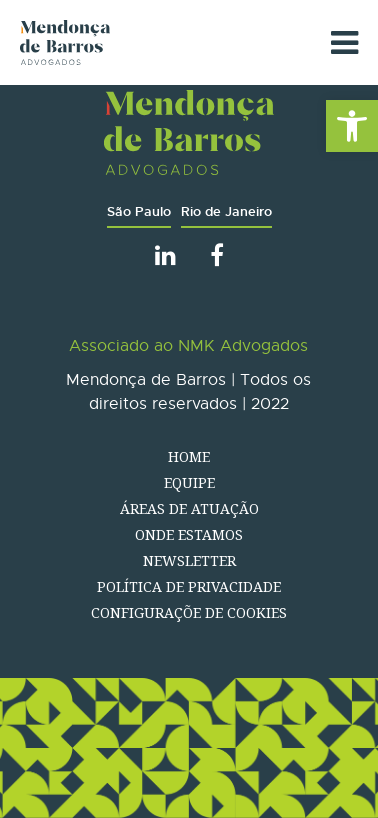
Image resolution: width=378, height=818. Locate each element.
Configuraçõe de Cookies (189, 612)
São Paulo (139, 211)
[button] (352, 126)
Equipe (189, 482)
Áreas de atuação (189, 508)
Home (189, 456)
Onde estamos (189, 534)
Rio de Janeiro (226, 211)
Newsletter (189, 560)
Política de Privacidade (189, 586)
